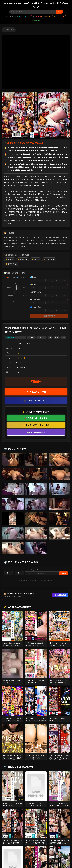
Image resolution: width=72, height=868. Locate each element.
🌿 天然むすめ (36, 20)
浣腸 (63, 337)
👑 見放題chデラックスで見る (36, 425)
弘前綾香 (9, 337)
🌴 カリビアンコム (23, 16)
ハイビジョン (20, 337)
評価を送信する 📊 (49, 316)
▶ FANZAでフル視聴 (36, 392)
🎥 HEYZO (46, 16)
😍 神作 (10, 259)
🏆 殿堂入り (11, 264)
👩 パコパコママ (59, 16)
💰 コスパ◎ (49, 259)
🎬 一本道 (36, 16)
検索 (59, 12)
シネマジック (21, 358)
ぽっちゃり (42, 337)
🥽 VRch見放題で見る (36, 432)
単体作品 (31, 337)
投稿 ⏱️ (64, 573)
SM (50, 337)
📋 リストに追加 (60, 595)
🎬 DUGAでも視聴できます (36, 400)
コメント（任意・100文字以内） (34, 570)
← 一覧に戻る (9, 30)
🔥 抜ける (23, 259)
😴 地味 (36, 259)
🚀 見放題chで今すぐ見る (36, 418)
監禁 (57, 337)
